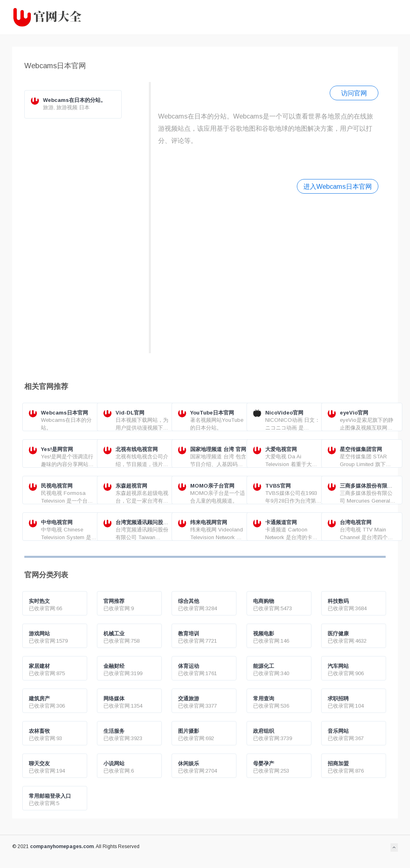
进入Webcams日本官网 (338, 186)
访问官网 (354, 93)
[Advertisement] (268, 272)
